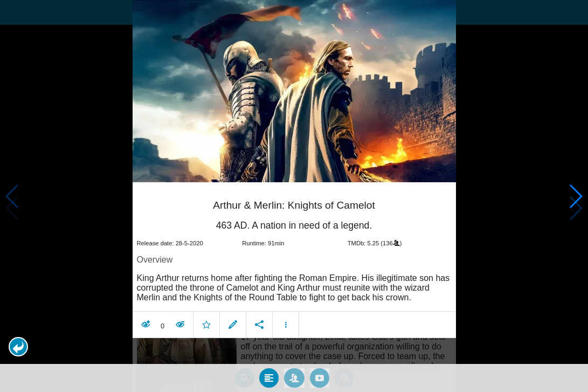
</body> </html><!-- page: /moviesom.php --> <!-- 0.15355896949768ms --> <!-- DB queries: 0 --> (294, 196)
